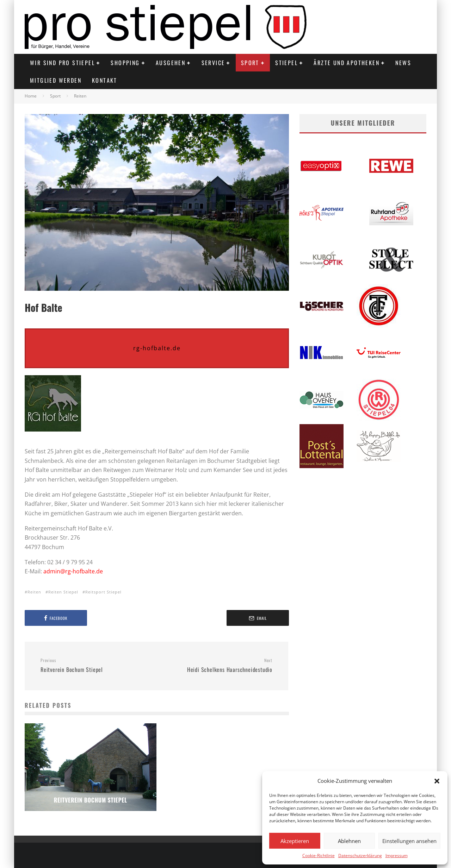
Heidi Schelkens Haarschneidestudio (217, 666)
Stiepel (286, 63)
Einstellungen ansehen (409, 841)
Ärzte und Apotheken (347, 63)
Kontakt (105, 80)
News (403, 63)
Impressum (397, 856)
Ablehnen (349, 841)
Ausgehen (171, 63)
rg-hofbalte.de (157, 348)
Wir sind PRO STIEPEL (62, 63)
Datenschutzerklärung (360, 856)
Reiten (34, 592)
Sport (250, 63)
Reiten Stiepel (63, 592)
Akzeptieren (295, 841)
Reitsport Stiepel (103, 592)
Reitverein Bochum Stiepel (96, 666)
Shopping (125, 63)
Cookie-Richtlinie (319, 856)
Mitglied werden (56, 80)
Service (213, 63)
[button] (437, 781)
